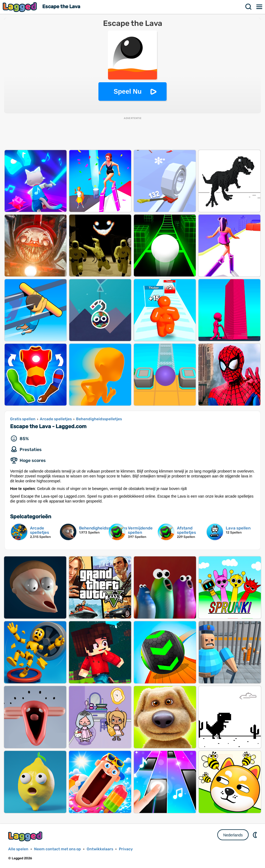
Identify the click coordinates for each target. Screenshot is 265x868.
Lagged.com (26, 836)
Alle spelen (18, 849)
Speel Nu (128, 91)
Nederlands (233, 835)
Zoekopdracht (249, 7)
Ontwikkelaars (100, 849)
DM (255, 835)
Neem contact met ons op (58, 849)
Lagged (20, 7)
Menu (260, 7)
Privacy (126, 849)
